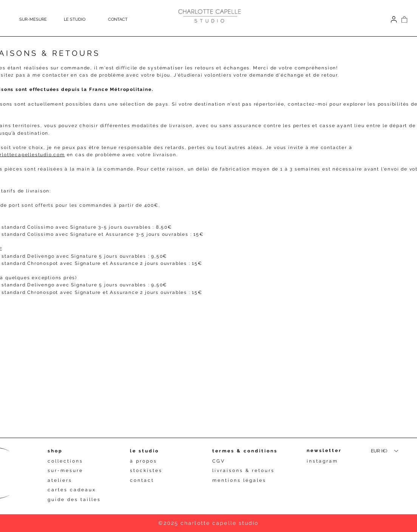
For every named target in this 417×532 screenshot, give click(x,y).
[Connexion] (394, 19)
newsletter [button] (324, 451)
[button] (82, 19)
